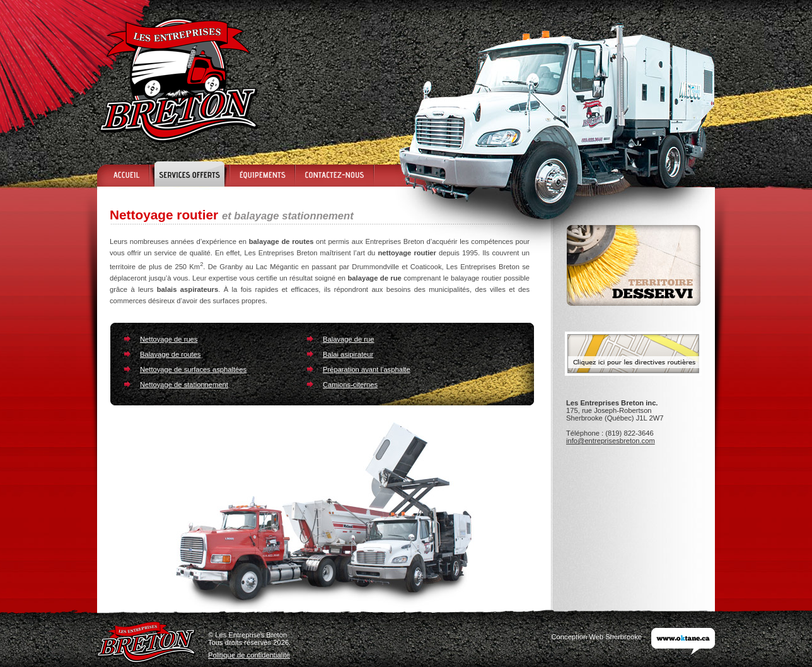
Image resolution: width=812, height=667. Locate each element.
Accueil (123, 174)
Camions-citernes (350, 385)
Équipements (262, 174)
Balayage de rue (348, 339)
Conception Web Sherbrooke (597, 637)
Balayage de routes (170, 354)
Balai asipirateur (348, 354)
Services (189, 174)
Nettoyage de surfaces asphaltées (193, 369)
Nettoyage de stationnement (184, 385)
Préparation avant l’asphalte (367, 369)
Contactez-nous (334, 174)
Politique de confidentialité (249, 655)
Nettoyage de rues (169, 339)
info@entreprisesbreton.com (611, 441)
